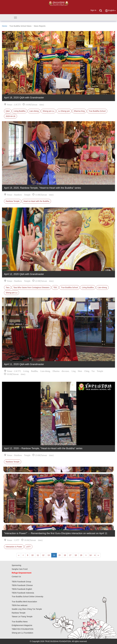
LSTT (28, 547)
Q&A (8, 111)
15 (59, 555)
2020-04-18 (11, 116)
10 (32, 555)
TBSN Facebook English (22, 589)
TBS (55, 287)
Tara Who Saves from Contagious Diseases (31, 287)
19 (81, 555)
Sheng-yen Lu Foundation (22, 633)
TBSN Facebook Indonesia (23, 593)
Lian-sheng (34, 111)
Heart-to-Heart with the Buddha (36, 201)
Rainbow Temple (13, 201)
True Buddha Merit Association (24, 602)
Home (4, 26)
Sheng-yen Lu (48, 111)
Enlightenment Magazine (22, 625)
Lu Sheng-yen (64, 111)
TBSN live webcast (19, 605)
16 (65, 555)
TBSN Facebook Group (21, 582)
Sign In (93, 10)
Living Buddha (19, 111)
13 (49, 555)
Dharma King (79, 111)
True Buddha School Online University (27, 597)
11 (38, 555)
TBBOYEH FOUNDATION (22, 629)
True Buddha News (20, 622)
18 (76, 555)
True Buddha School (97, 111)
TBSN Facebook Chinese (22, 585)
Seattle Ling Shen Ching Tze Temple (27, 609)
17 (70, 555)
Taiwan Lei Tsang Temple (22, 617)
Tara (8, 287)
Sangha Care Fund (20, 569)
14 (54, 555)
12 (43, 555)
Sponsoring (16, 565)
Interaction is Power (14, 547)
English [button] (110, 11)
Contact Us (16, 577)
